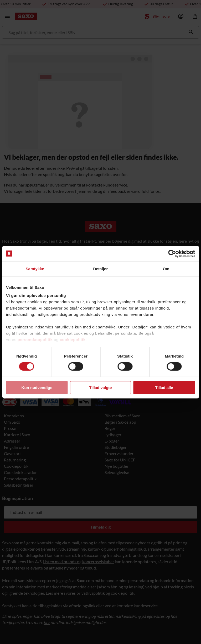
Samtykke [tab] (35, 268)
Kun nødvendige (37, 388)
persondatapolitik (35, 340)
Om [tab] (166, 268)
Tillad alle (164, 388)
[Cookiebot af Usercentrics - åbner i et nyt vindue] (172, 253)
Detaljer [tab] (101, 268)
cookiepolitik (73, 340)
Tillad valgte (100, 388)
